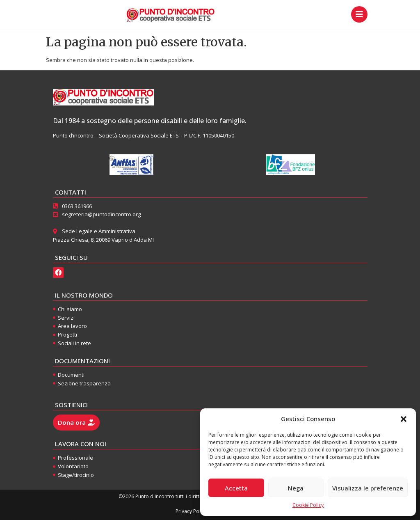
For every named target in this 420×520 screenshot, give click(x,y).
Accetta (236, 488)
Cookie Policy (308, 505)
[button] (404, 419)
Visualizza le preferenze (368, 488)
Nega (296, 488)
